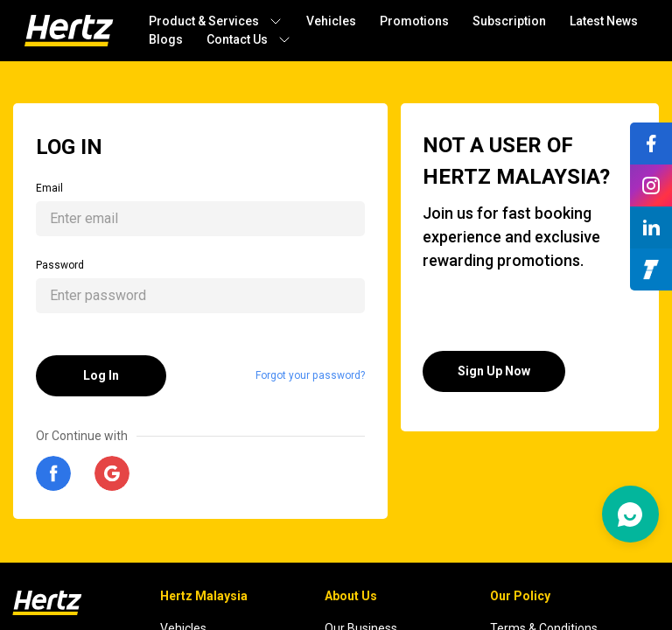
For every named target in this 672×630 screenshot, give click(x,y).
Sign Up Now (494, 371)
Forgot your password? (310, 375)
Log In (101, 375)
